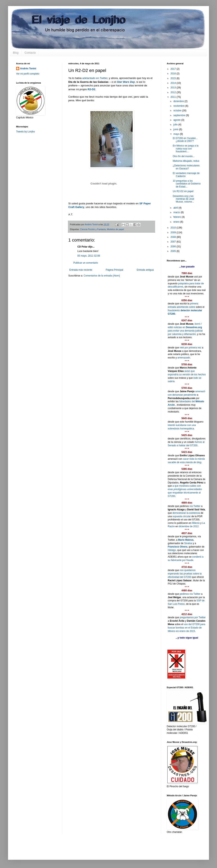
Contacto (30, 53)
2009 (174, 232)
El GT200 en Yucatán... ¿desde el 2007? (185, 140)
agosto (177, 120)
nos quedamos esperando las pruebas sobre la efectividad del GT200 (185, 574)
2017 (174, 69)
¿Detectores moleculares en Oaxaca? (186, 167)
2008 (174, 237)
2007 (174, 242)
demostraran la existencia (186, 513)
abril (176, 208)
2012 (174, 92)
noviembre (179, 106)
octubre (178, 111)
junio (176, 129)
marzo (177, 212)
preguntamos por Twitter (193, 617)
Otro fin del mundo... (184, 156)
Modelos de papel (115, 229)
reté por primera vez (190, 348)
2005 (174, 251)
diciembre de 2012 (189, 526)
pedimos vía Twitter (190, 594)
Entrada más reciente (81, 270)
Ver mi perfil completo (28, 74)
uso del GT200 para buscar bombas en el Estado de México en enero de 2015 (186, 628)
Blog (16, 53)
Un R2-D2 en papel (183, 191)
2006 (174, 247)
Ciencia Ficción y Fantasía (93, 229)
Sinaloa (188, 543)
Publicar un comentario (86, 263)
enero (177, 222)
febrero (178, 217)
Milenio (196, 523)
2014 (174, 83)
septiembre (180, 115)
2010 (174, 228)
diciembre (179, 101)
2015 (174, 78)
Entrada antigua (145, 270)
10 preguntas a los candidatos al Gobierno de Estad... (187, 184)
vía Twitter (195, 506)
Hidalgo (172, 550)
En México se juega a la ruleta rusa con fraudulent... (186, 149)
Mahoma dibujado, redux (186, 161)
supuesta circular (182, 516)
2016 (174, 74)
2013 (174, 88)
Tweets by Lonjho (25, 132)
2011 (174, 97)
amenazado (184, 358)
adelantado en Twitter (95, 78)
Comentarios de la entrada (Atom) (102, 276)
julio (176, 125)
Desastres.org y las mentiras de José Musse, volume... (183, 199)
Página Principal (114, 270)
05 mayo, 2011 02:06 (89, 256)
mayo (177, 134)
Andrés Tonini (28, 69)
